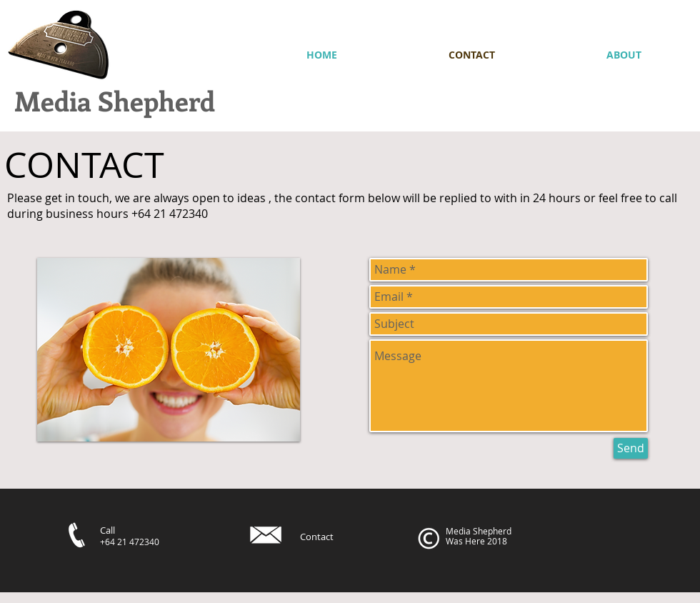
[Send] (631, 448)
